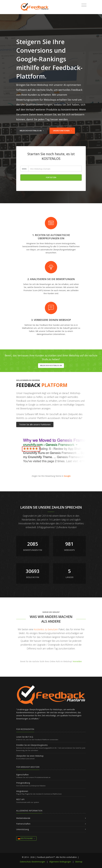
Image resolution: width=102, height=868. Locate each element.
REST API (20, 799)
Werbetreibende (23, 818)
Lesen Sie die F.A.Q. (25, 737)
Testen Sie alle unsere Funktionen (35, 424)
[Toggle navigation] (84, 5)
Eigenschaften (22, 775)
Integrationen (22, 791)
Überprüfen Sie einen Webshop (30, 756)
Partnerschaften (23, 824)
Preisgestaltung (23, 783)
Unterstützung (22, 829)
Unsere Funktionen (62, 131)
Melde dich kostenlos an (32, 131)
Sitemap (79, 862)
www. (24, 169)
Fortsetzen (51, 177)
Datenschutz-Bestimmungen (32, 862)
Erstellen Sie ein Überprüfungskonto (32, 745)
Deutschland (25, 838)
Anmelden (77, 661)
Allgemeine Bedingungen (60, 862)
